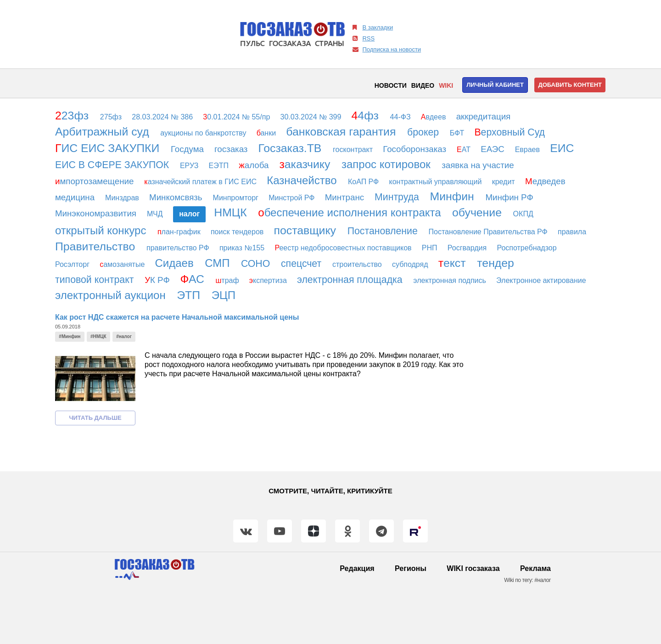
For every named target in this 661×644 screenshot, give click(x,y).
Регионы (411, 568)
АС (194, 279)
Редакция (357, 568)
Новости (391, 85)
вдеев (434, 117)
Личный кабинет (495, 85)
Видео (423, 85)
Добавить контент (570, 85)
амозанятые (123, 264)
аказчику (306, 164)
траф (228, 280)
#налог (124, 336)
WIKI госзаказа (473, 568)
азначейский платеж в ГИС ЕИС (201, 182)
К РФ (158, 280)
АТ (465, 150)
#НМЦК (98, 336)
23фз (73, 116)
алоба (255, 165)
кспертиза (269, 280)
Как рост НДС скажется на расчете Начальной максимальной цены (177, 317)
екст (454, 263)
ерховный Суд (511, 132)
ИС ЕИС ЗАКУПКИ (109, 148)
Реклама (535, 568)
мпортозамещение (96, 181)
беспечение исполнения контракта (351, 212)
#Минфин (70, 336)
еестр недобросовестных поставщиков (344, 248)
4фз (367, 116)
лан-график (180, 232)
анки (267, 133)
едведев (546, 181)
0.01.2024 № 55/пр (237, 117)
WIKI (446, 85)
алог (189, 214)
